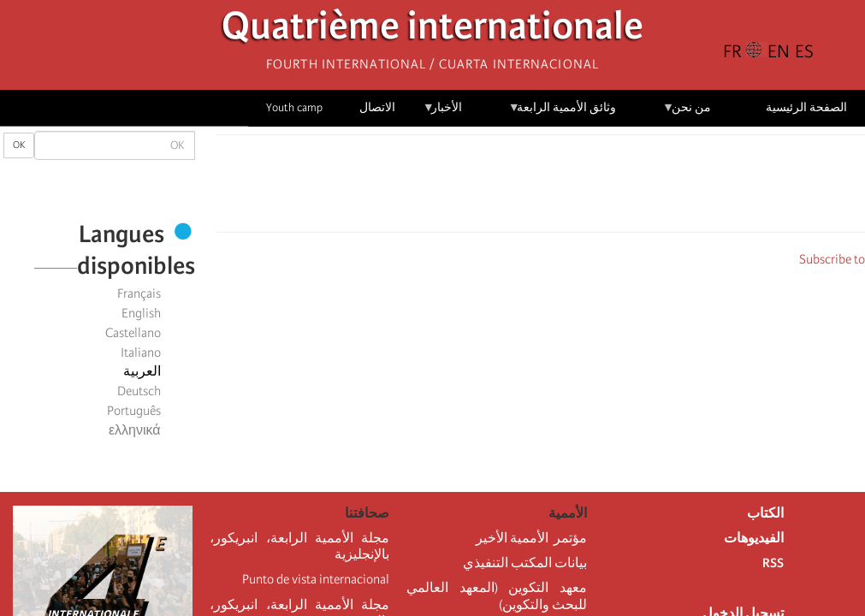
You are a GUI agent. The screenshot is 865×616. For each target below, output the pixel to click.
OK (19, 145)
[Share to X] (565, 188)
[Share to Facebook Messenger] (541, 188)
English (141, 313)
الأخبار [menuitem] (443, 113)
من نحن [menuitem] (687, 113)
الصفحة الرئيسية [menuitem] (806, 107)
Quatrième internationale (432, 30)
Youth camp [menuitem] (294, 107)
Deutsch (139, 391)
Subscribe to (832, 259)
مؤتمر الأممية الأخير (531, 538)
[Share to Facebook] (589, 188)
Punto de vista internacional (316, 579)
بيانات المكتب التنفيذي (525, 563)
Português (134, 411)
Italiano (141, 352)
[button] (493, 188)
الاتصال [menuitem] (377, 107)
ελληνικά (135, 430)
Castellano (133, 333)
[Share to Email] (517, 188)
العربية (142, 371)
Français (139, 293)
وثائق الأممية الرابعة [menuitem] (563, 113)
